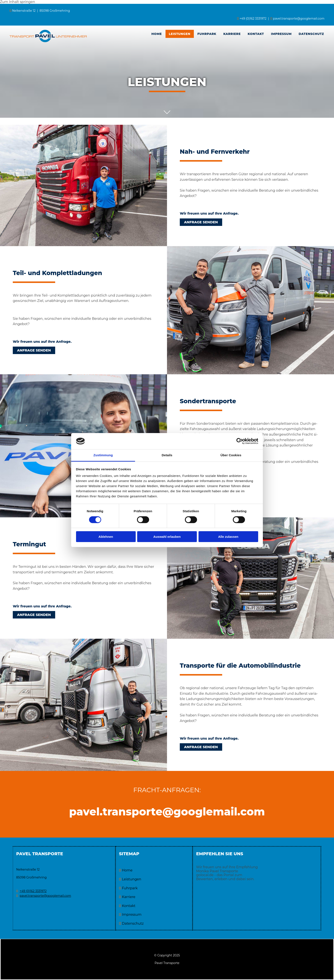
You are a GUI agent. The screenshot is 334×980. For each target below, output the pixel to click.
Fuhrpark (207, 34)
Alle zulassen (228, 537)
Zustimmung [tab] (103, 455)
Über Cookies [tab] (231, 455)
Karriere (232, 34)
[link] (180, 34)
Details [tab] (167, 455)
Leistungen (180, 34)
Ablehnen (106, 537)
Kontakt (256, 34)
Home (157, 34)
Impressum (281, 34)
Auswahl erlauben (167, 537)
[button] (201, 222)
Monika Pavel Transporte (217, 871)
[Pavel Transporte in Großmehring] (48, 41)
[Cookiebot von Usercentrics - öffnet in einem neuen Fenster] (240, 441)
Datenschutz (311, 34)
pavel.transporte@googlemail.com (299, 19)
